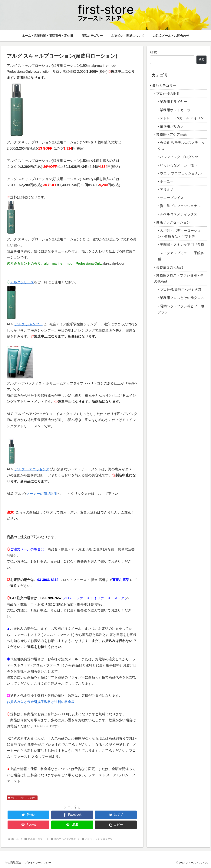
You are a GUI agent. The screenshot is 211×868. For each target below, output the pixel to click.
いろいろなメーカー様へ (179, 165)
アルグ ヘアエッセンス (32, 469)
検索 (153, 52)
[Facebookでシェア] (72, 815)
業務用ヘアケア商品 (171, 134)
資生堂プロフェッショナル (180, 206)
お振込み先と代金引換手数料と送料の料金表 (41, 702)
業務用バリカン (172, 126)
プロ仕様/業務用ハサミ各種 (181, 290)
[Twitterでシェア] (28, 815)
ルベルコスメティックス (179, 214)
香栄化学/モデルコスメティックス (181, 146)
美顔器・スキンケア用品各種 (182, 245)
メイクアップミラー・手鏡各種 (181, 256)
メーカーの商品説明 (42, 494)
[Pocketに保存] (28, 825)
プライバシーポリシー (38, 863)
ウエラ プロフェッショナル (181, 173)
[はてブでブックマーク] (116, 815)
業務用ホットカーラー (177, 110)
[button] (116, 825)
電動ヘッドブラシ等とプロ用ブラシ (181, 309)
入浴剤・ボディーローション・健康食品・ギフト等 (179, 234)
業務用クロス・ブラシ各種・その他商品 (179, 278)
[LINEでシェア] (72, 825)
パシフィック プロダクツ (22, 798)
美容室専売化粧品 (170, 267)
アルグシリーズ (22, 282)
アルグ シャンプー (29, 324)
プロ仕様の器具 (168, 94)
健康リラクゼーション (173, 222)
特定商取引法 (13, 863)
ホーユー (167, 181)
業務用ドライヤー (173, 102)
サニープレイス (172, 198)
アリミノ (167, 190)
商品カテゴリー (164, 86)
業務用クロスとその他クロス (182, 298)
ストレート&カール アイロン (182, 118)
